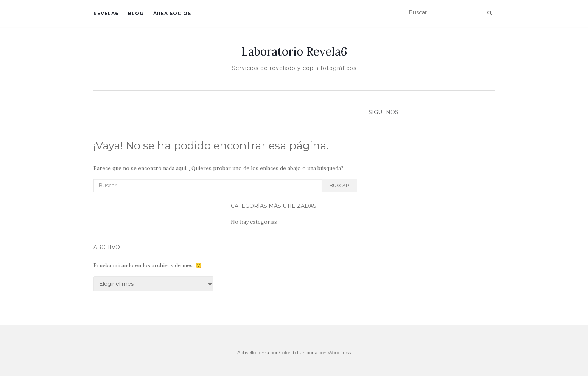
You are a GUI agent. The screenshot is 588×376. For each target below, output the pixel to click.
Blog (136, 13)
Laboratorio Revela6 (294, 51)
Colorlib (287, 352)
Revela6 (106, 13)
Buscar (339, 185)
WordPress (339, 352)
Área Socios (172, 13)
